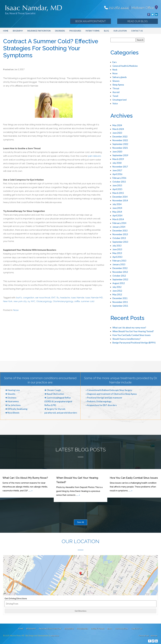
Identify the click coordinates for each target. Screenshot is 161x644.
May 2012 (117, 294)
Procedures (75, 31)
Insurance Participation (39, 31)
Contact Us (137, 31)
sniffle (77, 301)
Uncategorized (119, 100)
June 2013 (117, 249)
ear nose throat (43, 298)
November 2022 (120, 140)
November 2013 (120, 234)
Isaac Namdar (78, 298)
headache (65, 298)
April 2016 (117, 174)
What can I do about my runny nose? (129, 328)
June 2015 (117, 185)
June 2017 (117, 170)
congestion (29, 298)
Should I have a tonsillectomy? (126, 339)
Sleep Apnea (118, 85)
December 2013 (120, 231)
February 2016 (119, 178)
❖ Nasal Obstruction (54, 394)
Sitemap (154, 636)
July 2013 (117, 246)
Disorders (60, 31)
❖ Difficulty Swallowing (16, 409)
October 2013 (119, 238)
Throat (116, 88)
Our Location (120, 31)
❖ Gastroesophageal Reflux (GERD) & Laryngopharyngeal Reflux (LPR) (58, 401)
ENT (53, 298)
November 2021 (120, 148)
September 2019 (120, 155)
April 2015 (117, 189)
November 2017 (120, 167)
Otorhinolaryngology (63, 301)
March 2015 (118, 193)
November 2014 (120, 200)
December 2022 (120, 137)
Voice (115, 103)
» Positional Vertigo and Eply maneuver (104, 398)
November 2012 (120, 272)
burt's (19, 298)
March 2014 (118, 219)
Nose (16, 310)
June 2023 (117, 133)
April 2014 (117, 216)
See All (81, 522)
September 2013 (120, 242)
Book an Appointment (91, 21)
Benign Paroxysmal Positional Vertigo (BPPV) (134, 343)
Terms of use (144, 636)
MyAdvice (55, 636)
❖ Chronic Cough (53, 390)
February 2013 (119, 261)
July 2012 (117, 287)
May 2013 (117, 253)
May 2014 (117, 212)
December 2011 (120, 298)
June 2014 (117, 208)
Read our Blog (137, 21)
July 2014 (117, 204)
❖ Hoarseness (12, 401)
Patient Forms (93, 31)
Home (6, 31)
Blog (106, 31)
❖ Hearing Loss (13, 390)
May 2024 (117, 125)
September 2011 (120, 306)
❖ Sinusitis (10, 394)
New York (8, 301)
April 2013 (117, 257)
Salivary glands (120, 77)
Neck (115, 70)
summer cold (88, 301)
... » (31, 491)
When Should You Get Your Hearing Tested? (133, 331)
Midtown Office (143, 8)
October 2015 (119, 182)
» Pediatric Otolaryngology (99, 401)
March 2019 (118, 159)
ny (29, 301)
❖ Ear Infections (13, 405)
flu (58, 298)
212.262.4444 (116, 8)
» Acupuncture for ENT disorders (101, 405)
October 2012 (119, 276)
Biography (18, 31)
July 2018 (117, 163)
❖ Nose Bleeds (12, 413)
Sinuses (116, 81)
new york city (20, 301)
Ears (115, 62)
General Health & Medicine (125, 66)
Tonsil (115, 96)
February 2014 (119, 223)
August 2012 (119, 283)
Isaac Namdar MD (94, 298)
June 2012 (117, 291)
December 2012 (120, 268)
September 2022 (120, 144)
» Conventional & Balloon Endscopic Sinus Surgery (109, 390)
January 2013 (119, 264)
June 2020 (117, 152)
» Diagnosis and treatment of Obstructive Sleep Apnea (111, 394)
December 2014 (120, 197)
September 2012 (120, 279)
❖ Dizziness (11, 398)
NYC (33, 301)
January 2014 (119, 227)
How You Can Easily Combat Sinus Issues (132, 335)
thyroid (116, 92)
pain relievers (95, 156)
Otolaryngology (44, 301)
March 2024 (118, 129)
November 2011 (120, 302)
